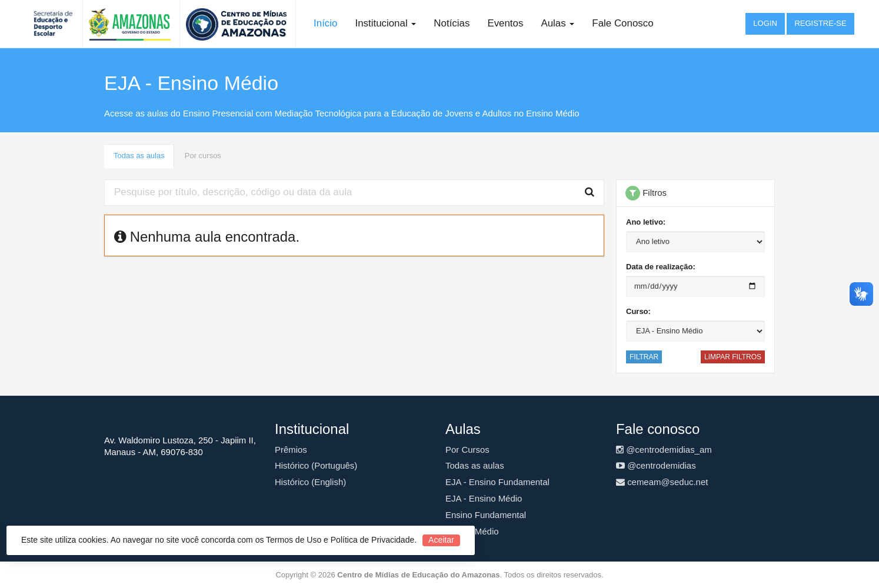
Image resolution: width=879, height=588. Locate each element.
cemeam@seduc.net (662, 482)
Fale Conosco (622, 23)
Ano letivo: (646, 222)
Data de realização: (661, 267)
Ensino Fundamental (486, 515)
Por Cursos (467, 450)
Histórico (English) (310, 482)
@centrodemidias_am (664, 450)
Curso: (638, 311)
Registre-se (820, 23)
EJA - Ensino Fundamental (497, 482)
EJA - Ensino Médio (484, 498)
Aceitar (441, 540)
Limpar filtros (733, 357)
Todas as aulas (139, 156)
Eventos (505, 23)
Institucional (385, 23)
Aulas (557, 23)
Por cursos (203, 156)
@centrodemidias (656, 465)
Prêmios (291, 450)
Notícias (452, 23)
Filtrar (644, 357)
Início (325, 23)
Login (765, 23)
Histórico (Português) (316, 465)
